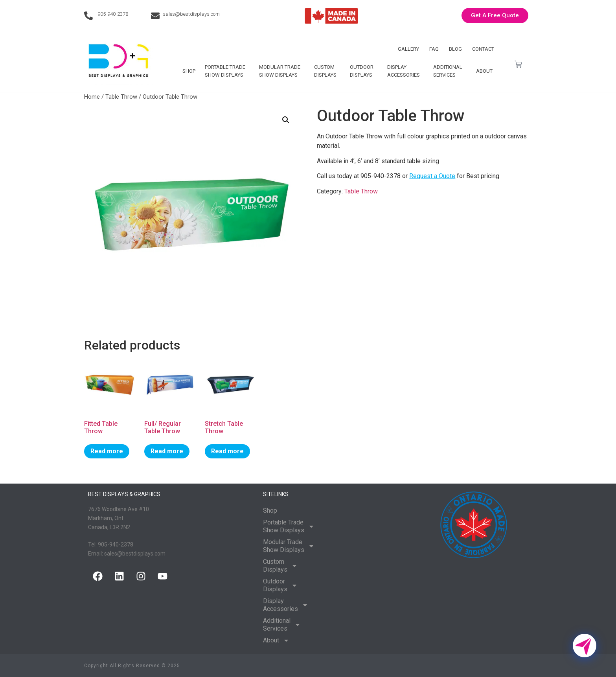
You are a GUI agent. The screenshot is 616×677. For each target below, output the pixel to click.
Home (92, 97)
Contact (483, 49)
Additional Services (450, 71)
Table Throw (121, 97)
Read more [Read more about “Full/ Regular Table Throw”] (167, 451)
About (486, 71)
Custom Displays (327, 71)
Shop (189, 71)
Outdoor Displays (364, 71)
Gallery (408, 49)
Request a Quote (432, 176)
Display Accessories (405, 71)
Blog (455, 49)
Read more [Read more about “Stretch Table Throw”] (227, 451)
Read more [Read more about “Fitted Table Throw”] (107, 451)
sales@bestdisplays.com (191, 14)
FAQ (434, 49)
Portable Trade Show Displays (227, 71)
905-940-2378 (113, 14)
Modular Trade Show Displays (282, 71)
